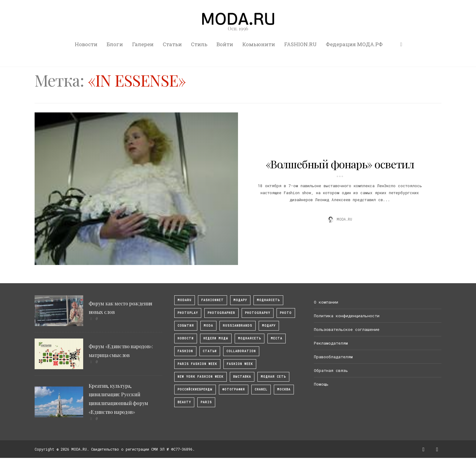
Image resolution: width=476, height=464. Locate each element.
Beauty (184, 402)
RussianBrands (238, 326)
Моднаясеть (250, 338)
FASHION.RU (300, 44)
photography (258, 313)
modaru (185, 300)
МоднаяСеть (268, 300)
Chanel (261, 389)
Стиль (199, 44)
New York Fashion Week (201, 377)
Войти (225, 44)
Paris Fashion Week (197, 364)
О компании (326, 302)
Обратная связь (331, 370)
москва (284, 389)
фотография (234, 389)
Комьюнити (259, 44)
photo (286, 313)
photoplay (188, 313)
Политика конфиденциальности (347, 316)
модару (240, 300)
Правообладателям (333, 357)
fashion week (240, 364)
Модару (269, 326)
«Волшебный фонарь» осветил (340, 164)
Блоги (115, 44)
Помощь (321, 384)
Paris (206, 402)
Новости (86, 44)
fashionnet (212, 300)
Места (277, 338)
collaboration (241, 351)
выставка (242, 377)
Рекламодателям (331, 343)
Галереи (143, 44)
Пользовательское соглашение (347, 329)
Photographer (221, 313)
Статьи (172, 44)
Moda (208, 326)
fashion (185, 351)
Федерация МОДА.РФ (354, 44)
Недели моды (216, 338)
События (186, 326)
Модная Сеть (273, 377)
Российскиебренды (195, 389)
